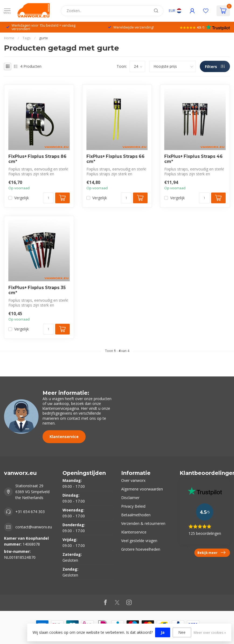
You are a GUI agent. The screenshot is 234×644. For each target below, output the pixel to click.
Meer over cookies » (210, 633)
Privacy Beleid (133, 506)
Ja (163, 632)
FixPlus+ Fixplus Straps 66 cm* (116, 159)
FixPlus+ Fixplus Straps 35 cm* (37, 290)
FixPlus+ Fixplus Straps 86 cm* (37, 159)
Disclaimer (130, 498)
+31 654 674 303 (30, 512)
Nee (182, 632)
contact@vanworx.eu (34, 527)
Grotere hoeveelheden (141, 549)
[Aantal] (48, 198)
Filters (215, 67)
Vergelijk (22, 198)
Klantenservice (64, 437)
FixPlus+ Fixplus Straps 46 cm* (193, 159)
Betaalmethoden (136, 515)
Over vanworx (133, 480)
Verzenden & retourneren (143, 523)
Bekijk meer (211, 553)
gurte (43, 38)
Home (9, 38)
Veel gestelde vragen (139, 541)
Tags (27, 38)
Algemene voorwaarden (142, 489)
